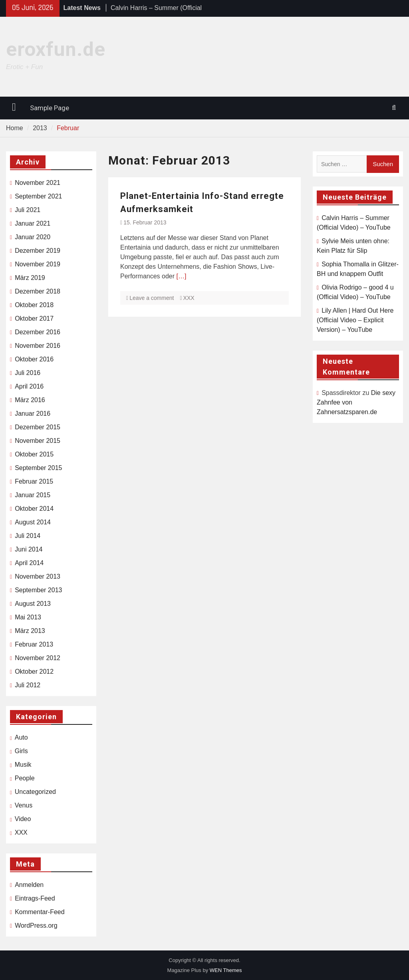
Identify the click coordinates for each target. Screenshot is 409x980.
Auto (21, 737)
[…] (182, 276)
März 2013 (30, 631)
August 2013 (33, 604)
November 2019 (38, 264)
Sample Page (50, 108)
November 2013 (38, 576)
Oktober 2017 (34, 318)
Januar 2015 (33, 495)
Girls (21, 751)
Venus (24, 805)
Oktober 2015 (34, 454)
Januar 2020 (33, 237)
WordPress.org (36, 925)
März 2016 (30, 400)
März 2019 (30, 278)
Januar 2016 (33, 414)
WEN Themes (226, 970)
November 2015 (38, 441)
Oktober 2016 (34, 359)
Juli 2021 (28, 210)
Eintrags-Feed (35, 898)
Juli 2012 (28, 685)
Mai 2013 (28, 617)
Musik (23, 765)
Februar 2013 (34, 644)
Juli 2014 (28, 536)
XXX (189, 298)
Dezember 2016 (38, 332)
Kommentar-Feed (40, 912)
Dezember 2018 (38, 291)
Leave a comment (152, 298)
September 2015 (38, 468)
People (25, 778)
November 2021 (38, 183)
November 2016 (38, 346)
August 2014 (33, 522)
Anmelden (29, 885)
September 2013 (38, 590)
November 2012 (38, 658)
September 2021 (38, 196)
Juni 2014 (29, 549)
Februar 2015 (34, 481)
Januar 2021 (33, 223)
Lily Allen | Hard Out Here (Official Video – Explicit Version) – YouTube (355, 320)
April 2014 (29, 563)
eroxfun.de (56, 49)
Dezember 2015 (38, 427)
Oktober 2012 (34, 672)
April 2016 (29, 386)
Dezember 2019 (38, 251)
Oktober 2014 (34, 509)
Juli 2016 (28, 373)
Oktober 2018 (34, 305)
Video (23, 819)
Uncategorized (35, 792)
